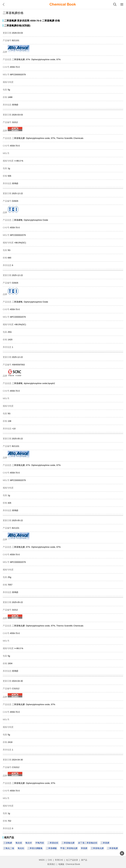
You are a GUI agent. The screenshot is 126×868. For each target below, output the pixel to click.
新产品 (84, 860)
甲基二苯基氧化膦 (69, 848)
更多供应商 (23, 21)
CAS (50, 860)
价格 (57, 21)
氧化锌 (29, 843)
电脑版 (61, 864)
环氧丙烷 (40, 843)
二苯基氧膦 (10, 21)
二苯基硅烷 (53, 843)
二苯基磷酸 (51, 848)
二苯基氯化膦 (68, 843)
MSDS (42, 860)
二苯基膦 (105, 843)
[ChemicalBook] (63, 4)
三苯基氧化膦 (97, 848)
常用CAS (59, 860)
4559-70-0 (36, 21)
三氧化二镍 (9, 848)
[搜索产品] (115, 4)
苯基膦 (84, 848)
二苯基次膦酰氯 (35, 848)
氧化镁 (19, 843)
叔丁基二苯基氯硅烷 (88, 843)
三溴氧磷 (8, 843)
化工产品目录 (72, 860)
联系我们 (51, 864)
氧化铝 (21, 848)
